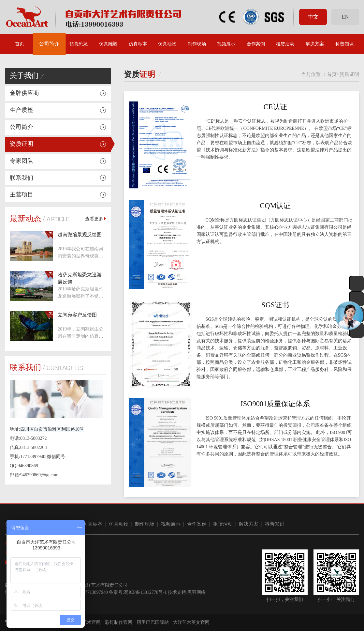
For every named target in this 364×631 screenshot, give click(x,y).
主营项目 (22, 194)
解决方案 (315, 44)
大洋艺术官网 (87, 622)
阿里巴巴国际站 (153, 622)
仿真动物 (167, 44)
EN (345, 17)
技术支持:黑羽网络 (187, 592)
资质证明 (22, 144)
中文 (313, 17)
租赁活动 (285, 44)
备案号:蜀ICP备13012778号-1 (138, 592)
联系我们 (22, 178)
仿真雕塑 (108, 44)
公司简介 (49, 44)
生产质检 (22, 110)
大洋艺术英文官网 (191, 622)
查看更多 (96, 219)
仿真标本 (138, 44)
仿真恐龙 (79, 44)
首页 (20, 44)
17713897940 (95, 592)
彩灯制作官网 (119, 622)
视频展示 (226, 44)
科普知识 (344, 44)
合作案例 (256, 44)
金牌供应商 (24, 93)
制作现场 (197, 44)
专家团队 (22, 161)
